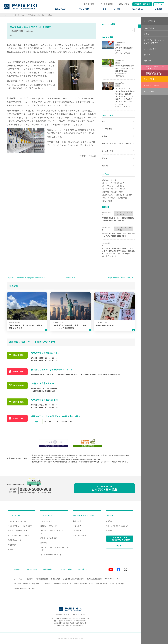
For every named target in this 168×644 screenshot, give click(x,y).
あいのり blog (138, 9)
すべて (104, 121)
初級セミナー (78, 521)
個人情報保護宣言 (42, 579)
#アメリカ (105, 180)
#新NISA (129, 195)
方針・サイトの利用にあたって (117, 526)
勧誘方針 (30, 579)
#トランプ (105, 189)
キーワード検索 (109, 24)
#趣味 (11, 35)
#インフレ (115, 180)
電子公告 (109, 531)
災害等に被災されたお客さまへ (24, 588)
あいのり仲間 (107, 129)
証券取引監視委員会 (117, 584)
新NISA (105, 158)
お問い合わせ (124, 4)
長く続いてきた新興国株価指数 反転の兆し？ (27, 277)
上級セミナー (78, 531)
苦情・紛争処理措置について (84, 584)
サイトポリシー (19, 579)
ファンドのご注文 (120, 538)
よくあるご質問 (106, 4)
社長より (105, 166)
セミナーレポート (80, 535)
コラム (104, 136)
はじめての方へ (61, 9)
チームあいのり (29, 31)
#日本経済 (112, 198)
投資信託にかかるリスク (63, 584)
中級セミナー (78, 526)
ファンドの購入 (150, 79)
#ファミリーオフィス (118, 189)
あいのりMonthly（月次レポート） (53, 555)
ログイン (159, 4)
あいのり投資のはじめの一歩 (18, 535)
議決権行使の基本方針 (95, 579)
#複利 (104, 201)
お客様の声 (12, 545)
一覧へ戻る (71, 277)
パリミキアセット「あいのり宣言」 (21, 526)
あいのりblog (19, 15)
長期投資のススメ (14, 540)
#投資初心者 (120, 195)
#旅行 (104, 198)
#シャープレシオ (108, 186)
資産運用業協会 (102, 584)
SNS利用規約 (56, 579)
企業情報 (159, 9)
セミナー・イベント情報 (111, 9)
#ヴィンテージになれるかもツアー (114, 183)
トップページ (8, 15)
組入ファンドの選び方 (49, 538)
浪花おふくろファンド (49, 526)
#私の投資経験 (122, 198)
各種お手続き (89, 4)
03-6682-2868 (68, 621)
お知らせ (17, 569)
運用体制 (44, 543)
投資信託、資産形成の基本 (18, 531)
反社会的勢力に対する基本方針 (74, 579)
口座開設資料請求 (142, 4)
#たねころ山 (120, 186)
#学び (121, 192)
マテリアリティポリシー (113, 579)
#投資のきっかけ (108, 195)
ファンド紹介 (84, 9)
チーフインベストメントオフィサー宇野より (118, 143)
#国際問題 (105, 192)
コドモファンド (46, 521)
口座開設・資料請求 (104, 488)
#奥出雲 (114, 192)
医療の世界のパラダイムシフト (120, 277)
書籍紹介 (11, 550)
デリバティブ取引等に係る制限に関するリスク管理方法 (32, 584)
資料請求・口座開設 (152, 85)
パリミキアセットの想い (17, 521)
